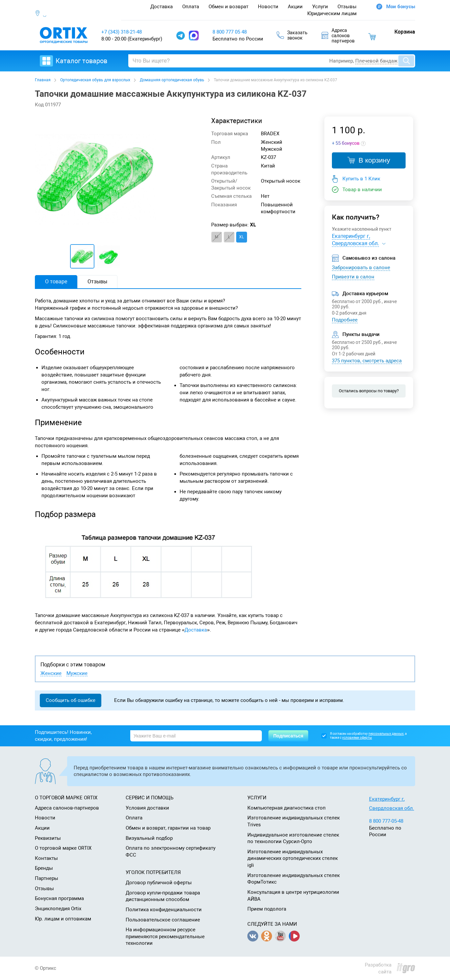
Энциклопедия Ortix (58, 909)
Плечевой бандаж (376, 61)
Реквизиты (48, 838)
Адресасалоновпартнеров (338, 36)
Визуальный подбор (149, 838)
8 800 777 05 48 (230, 32)
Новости (268, 7)
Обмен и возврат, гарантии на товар (168, 828)
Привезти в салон (353, 277)
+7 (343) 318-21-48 (122, 32)
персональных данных (386, 734)
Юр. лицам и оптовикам (63, 919)
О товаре (56, 282)
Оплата (191, 7)
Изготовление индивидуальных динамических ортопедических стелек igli (293, 858)
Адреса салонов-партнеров (67, 808)
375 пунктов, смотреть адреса (367, 361)
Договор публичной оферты (159, 883)
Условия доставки (147, 808)
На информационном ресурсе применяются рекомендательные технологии (165, 936)
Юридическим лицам (332, 13)
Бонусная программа (59, 898)
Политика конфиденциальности (164, 910)
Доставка (162, 7)
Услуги (320, 7)
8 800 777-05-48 (386, 821)
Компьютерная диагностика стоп (287, 808)
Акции (295, 7)
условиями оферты (357, 738)
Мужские (77, 673)
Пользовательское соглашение (163, 920)
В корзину (369, 160)
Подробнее (345, 320)
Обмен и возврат (228, 7)
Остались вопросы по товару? (369, 391)
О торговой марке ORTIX (63, 848)
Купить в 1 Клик (361, 179)
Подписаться (288, 736)
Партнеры (47, 878)
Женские (51, 673)
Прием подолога (267, 909)
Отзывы (347, 7)
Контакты (46, 858)
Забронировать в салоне (361, 268)
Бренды (44, 868)
